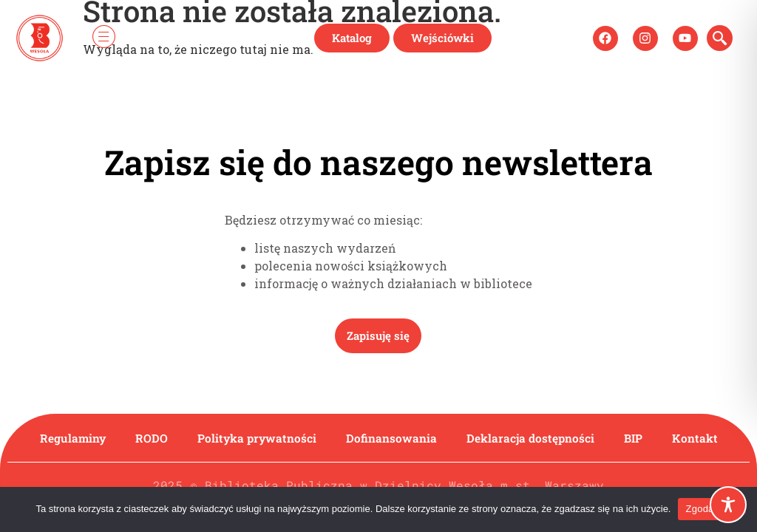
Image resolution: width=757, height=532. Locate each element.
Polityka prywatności (257, 438)
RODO (150, 438)
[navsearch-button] (720, 38)
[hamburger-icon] (103, 38)
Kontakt (698, 438)
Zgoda (699, 509)
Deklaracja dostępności (532, 438)
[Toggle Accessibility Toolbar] (728, 505)
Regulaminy (71, 438)
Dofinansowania (392, 438)
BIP (636, 438)
